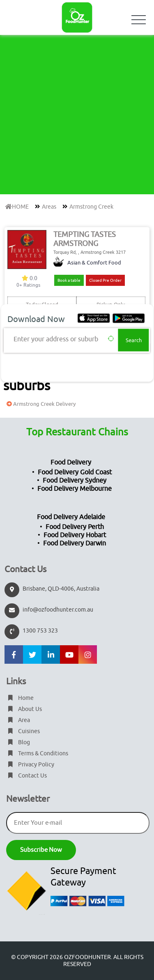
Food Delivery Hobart (75, 535)
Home (20, 698)
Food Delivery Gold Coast (75, 472)
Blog (18, 742)
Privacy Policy (30, 765)
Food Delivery (71, 462)
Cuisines (23, 731)
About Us (24, 709)
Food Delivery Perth (75, 527)
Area (18, 720)
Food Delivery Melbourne (75, 489)
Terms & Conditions (37, 753)
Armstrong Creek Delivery (40, 404)
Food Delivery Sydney (75, 481)
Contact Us (26, 776)
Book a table (69, 280)
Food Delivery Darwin (75, 543)
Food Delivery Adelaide (71, 517)
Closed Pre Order (105, 280)
